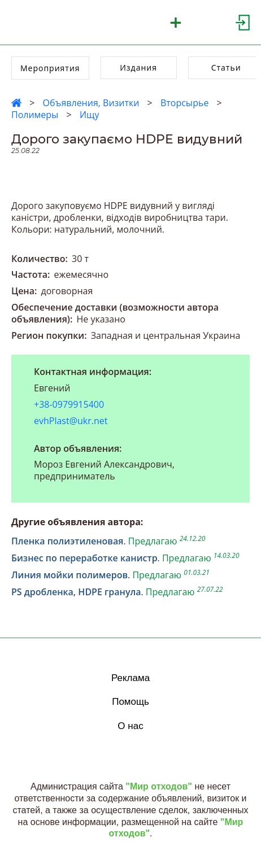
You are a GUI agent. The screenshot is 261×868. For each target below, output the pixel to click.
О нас (130, 726)
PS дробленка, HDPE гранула (76, 592)
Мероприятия (50, 68)
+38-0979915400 (69, 405)
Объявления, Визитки (91, 103)
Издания (138, 67)
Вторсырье (184, 103)
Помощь (130, 702)
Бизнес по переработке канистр (84, 558)
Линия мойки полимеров (69, 575)
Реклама (130, 678)
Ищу (90, 115)
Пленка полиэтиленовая (67, 541)
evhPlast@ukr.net (71, 421)
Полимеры (35, 115)
